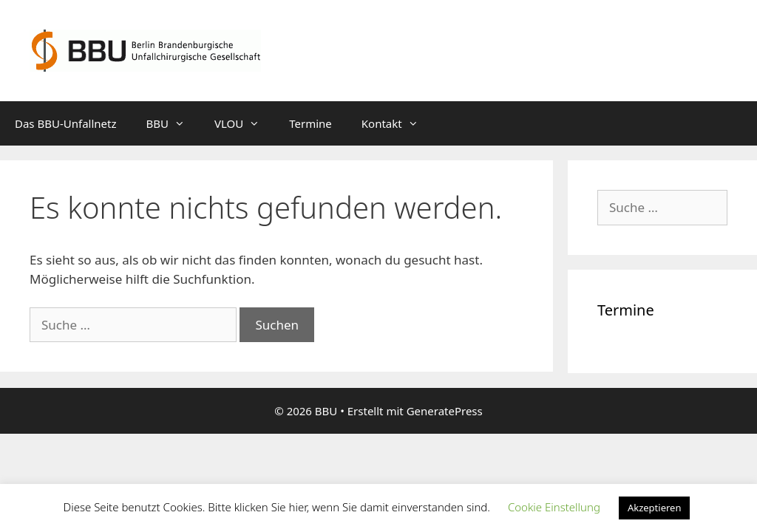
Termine (310, 123)
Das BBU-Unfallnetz (66, 123)
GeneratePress (445, 411)
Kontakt (397, 123)
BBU (173, 123)
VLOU (244, 123)
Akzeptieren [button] (655, 508)
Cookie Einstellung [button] (554, 507)
